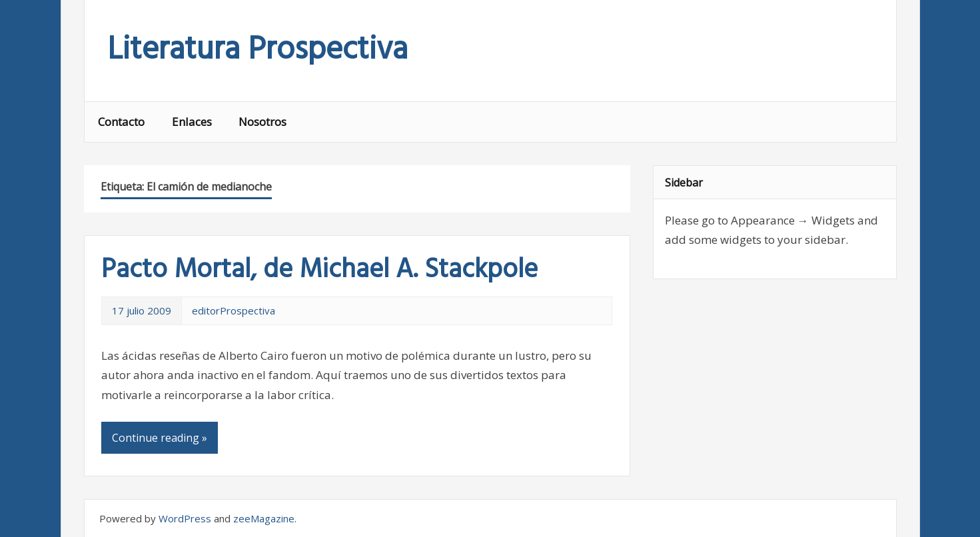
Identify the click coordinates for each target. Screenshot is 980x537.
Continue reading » (160, 438)
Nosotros (262, 122)
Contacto (121, 122)
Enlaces (192, 122)
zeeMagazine (264, 518)
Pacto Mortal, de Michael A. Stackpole (319, 270)
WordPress (185, 518)
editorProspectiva (234, 310)
